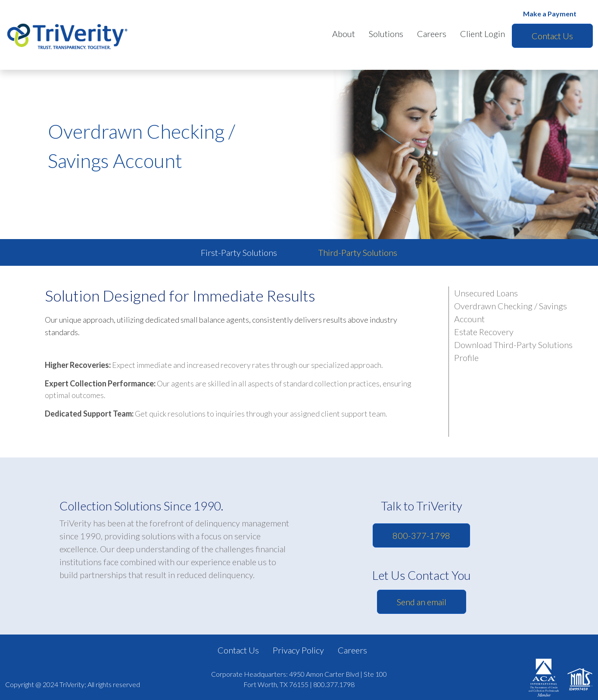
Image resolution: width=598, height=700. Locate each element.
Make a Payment (550, 14)
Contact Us (552, 36)
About (344, 34)
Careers (432, 34)
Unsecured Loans (486, 293)
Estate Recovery (484, 332)
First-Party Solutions (239, 252)
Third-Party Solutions (358, 252)
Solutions (386, 34)
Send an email (422, 602)
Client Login (483, 34)
